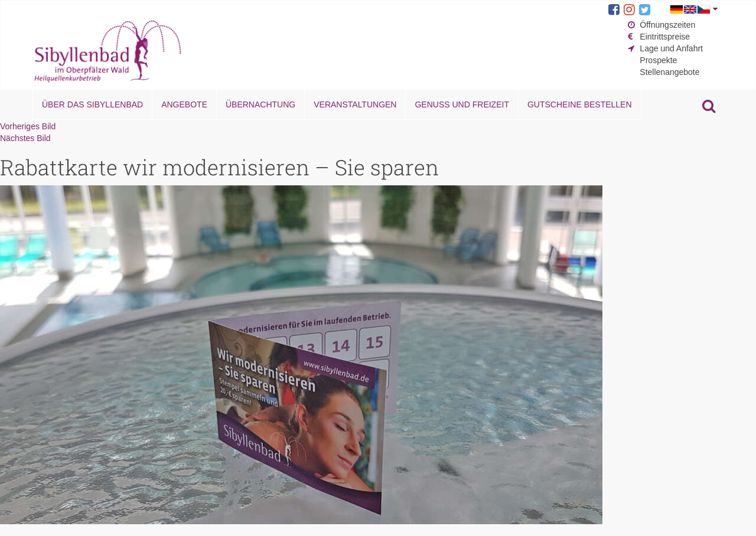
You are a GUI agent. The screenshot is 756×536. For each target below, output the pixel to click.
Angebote (184, 104)
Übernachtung (260, 104)
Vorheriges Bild (28, 126)
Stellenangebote (669, 72)
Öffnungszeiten (667, 25)
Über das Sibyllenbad (92, 104)
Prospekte (658, 60)
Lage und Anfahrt (671, 48)
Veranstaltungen (355, 104)
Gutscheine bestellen (580, 104)
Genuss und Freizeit (462, 104)
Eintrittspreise (665, 37)
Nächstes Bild (25, 138)
